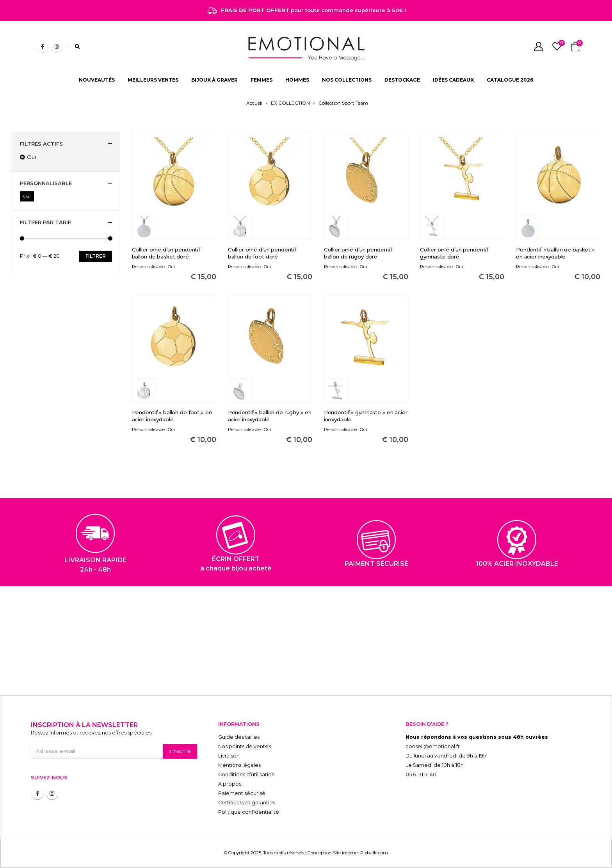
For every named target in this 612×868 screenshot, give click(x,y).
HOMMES (297, 80)
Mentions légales (239, 765)
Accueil (254, 103)
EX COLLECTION (290, 103)
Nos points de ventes (245, 746)
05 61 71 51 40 (421, 774)
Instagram (52, 793)
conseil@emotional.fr (433, 746)
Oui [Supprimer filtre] (31, 157)
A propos (230, 784)
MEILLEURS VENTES (153, 80)
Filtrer (96, 256)
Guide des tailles (239, 737)
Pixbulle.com (374, 853)
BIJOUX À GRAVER (214, 80)
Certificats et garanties (247, 803)
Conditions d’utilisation (246, 774)
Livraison (229, 756)
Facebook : (37, 793)
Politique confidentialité (249, 812)
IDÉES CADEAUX (453, 80)
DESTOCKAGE (402, 80)
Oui (27, 196)
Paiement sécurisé (242, 793)
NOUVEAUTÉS (97, 80)
